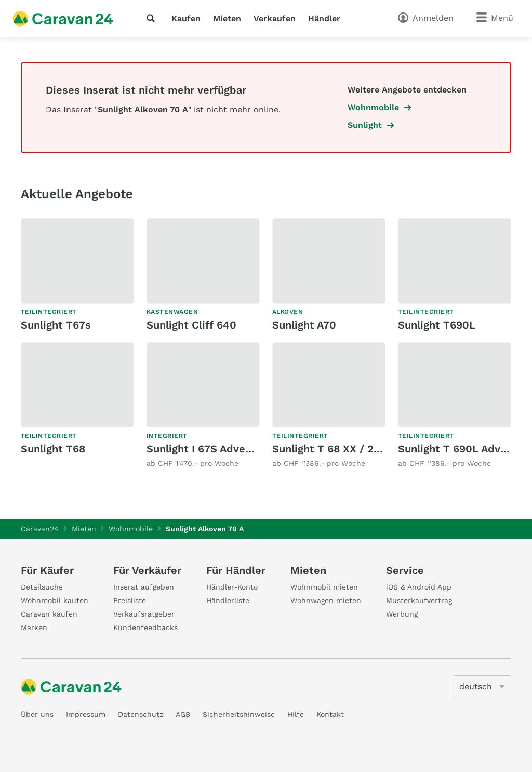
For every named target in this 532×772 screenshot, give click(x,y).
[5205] (482, 687)
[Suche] (153, 18)
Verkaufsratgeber (144, 614)
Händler (324, 18)
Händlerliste (228, 600)
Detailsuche (42, 587)
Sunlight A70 (304, 325)
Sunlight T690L (437, 325)
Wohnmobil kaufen (55, 600)
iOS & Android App (419, 587)
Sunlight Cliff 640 (191, 325)
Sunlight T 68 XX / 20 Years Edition (361, 449)
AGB (183, 714)
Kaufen (186, 18)
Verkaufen (275, 18)
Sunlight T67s (56, 325)
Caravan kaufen (49, 614)
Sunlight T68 (53, 449)
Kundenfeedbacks (145, 627)
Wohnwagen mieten (326, 600)
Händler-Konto (232, 587)
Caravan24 (40, 529)
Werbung (402, 614)
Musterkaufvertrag (419, 600)
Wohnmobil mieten (324, 587)
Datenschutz (141, 714)
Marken (34, 627)
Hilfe (296, 714)
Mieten (227, 18)
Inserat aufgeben (144, 587)
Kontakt (330, 714)
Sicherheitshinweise (239, 714)
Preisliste (130, 600)
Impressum (86, 714)
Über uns (37, 714)
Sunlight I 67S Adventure (210, 449)
